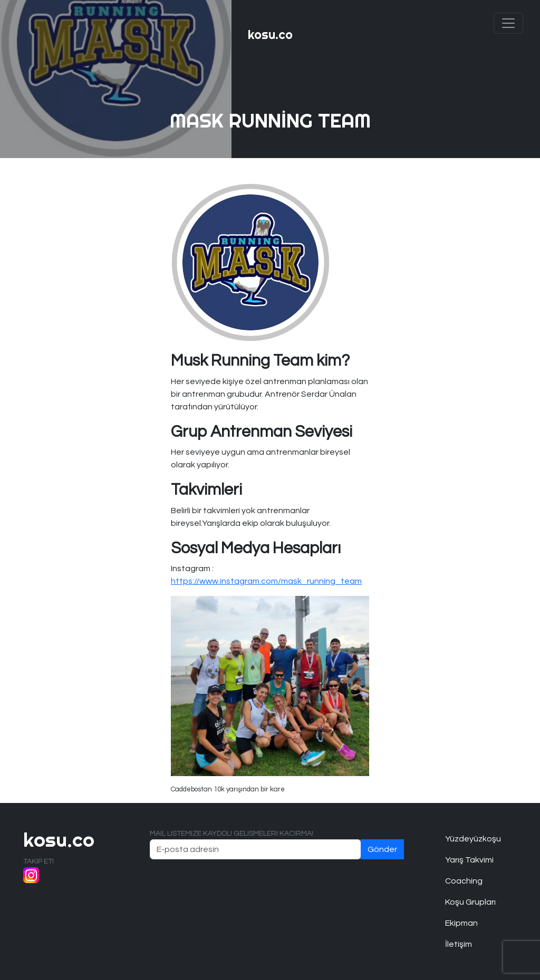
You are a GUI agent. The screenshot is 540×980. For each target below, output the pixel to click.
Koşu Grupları (470, 902)
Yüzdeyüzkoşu (473, 839)
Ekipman (461, 923)
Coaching (464, 881)
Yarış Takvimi (469, 860)
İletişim (459, 944)
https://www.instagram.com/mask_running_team (266, 581)
